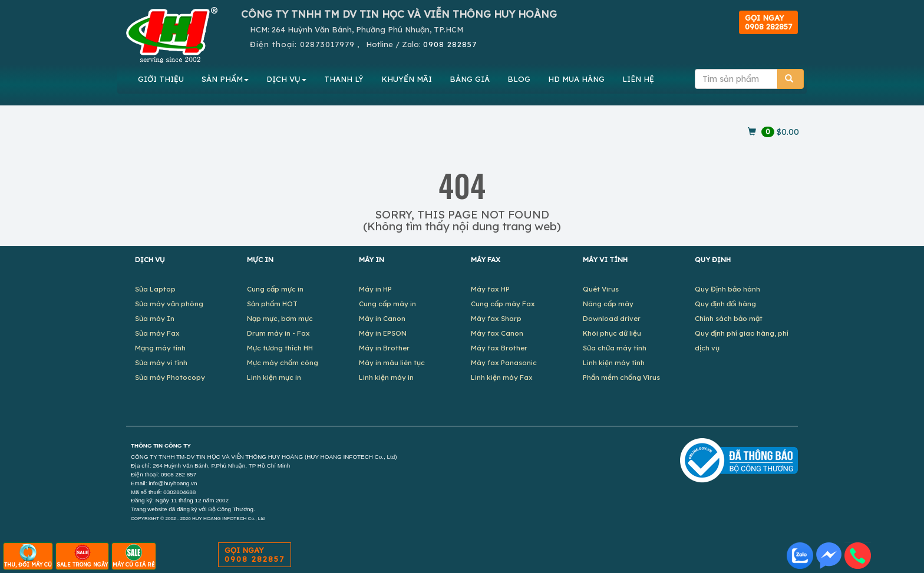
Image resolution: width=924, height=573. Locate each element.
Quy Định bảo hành (727, 289)
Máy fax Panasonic (504, 362)
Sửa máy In (155, 318)
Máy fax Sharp (496, 318)
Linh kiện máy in (386, 377)
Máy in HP (375, 289)
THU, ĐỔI (28, 556)
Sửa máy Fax (157, 333)
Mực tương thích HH (280, 348)
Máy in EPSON (383, 333)
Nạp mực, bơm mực (280, 318)
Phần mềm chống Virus (621, 377)
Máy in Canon (382, 318)
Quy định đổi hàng (725, 304)
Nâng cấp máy (608, 304)
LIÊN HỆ (638, 79)
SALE (82, 556)
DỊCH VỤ (286, 79)
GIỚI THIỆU (161, 79)
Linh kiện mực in (274, 377)
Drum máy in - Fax (278, 333)
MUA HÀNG (576, 79)
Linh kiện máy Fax (502, 377)
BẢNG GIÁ (470, 79)
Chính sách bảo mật (729, 318)
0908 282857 (450, 44)
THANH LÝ (344, 79)
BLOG (519, 79)
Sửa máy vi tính (161, 362)
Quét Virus (601, 289)
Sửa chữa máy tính (615, 348)
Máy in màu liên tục (392, 362)
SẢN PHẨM (225, 79)
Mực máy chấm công (283, 362)
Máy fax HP (490, 289)
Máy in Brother (384, 348)
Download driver (612, 318)
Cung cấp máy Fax (503, 304)
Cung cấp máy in (387, 304)
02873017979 (327, 44)
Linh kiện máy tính (614, 362)
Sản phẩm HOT (272, 304)
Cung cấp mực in (275, 289)
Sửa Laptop (155, 289)
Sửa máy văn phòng (169, 304)
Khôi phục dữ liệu (612, 333)
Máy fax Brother (499, 348)
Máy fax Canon (497, 333)
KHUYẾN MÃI (407, 79)
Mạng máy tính (160, 348)
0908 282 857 (179, 474)
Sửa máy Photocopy (170, 377)
